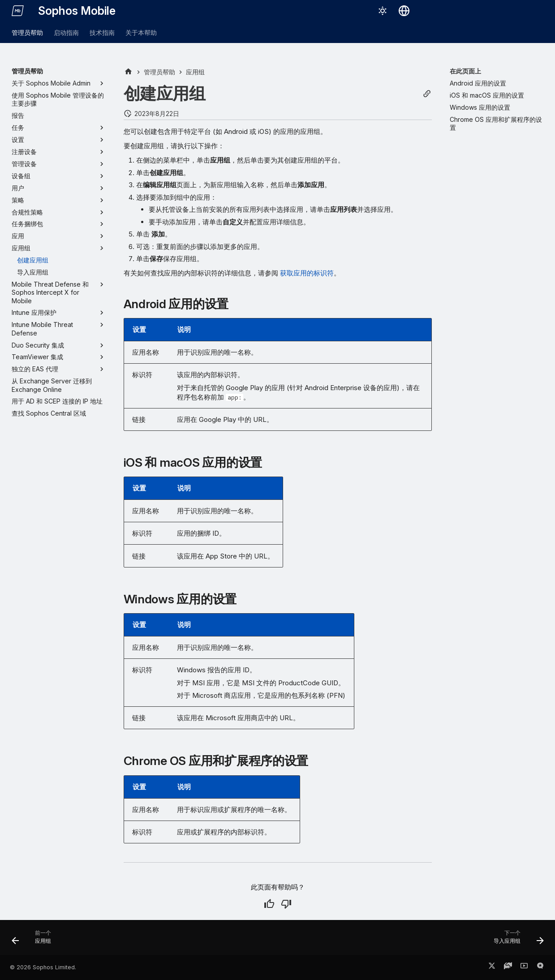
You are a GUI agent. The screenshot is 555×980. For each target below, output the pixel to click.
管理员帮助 (27, 32)
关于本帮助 (141, 32)
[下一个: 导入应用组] (515, 940)
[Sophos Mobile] (18, 11)
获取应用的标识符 (307, 273)
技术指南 (102, 32)
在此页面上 (465, 71)
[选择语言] (404, 11)
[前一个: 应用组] (34, 940)
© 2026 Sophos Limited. (43, 967)
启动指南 (66, 32)
